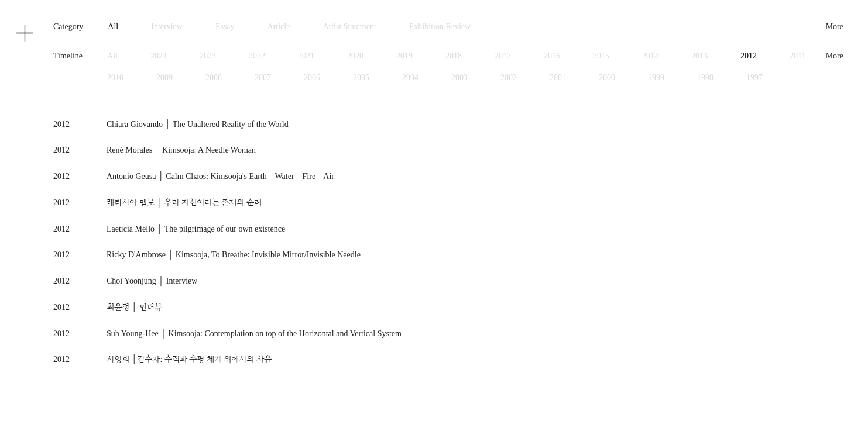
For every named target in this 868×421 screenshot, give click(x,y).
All (113, 27)
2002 (509, 77)
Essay (225, 27)
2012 (749, 56)
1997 (754, 77)
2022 (257, 56)
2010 (115, 77)
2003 (459, 77)
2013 (699, 56)
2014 (650, 56)
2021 (306, 56)
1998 (705, 77)
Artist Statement (349, 27)
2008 (214, 77)
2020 (355, 56)
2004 (410, 77)
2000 (607, 77)
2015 (601, 56)
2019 (404, 56)
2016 (552, 56)
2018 (454, 56)
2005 (361, 77)
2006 (312, 77)
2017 (503, 56)
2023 (208, 56)
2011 (797, 56)
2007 (263, 77)
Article (279, 27)
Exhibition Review (440, 27)
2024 (159, 56)
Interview (167, 27)
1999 (656, 77)
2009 (164, 77)
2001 (558, 77)
